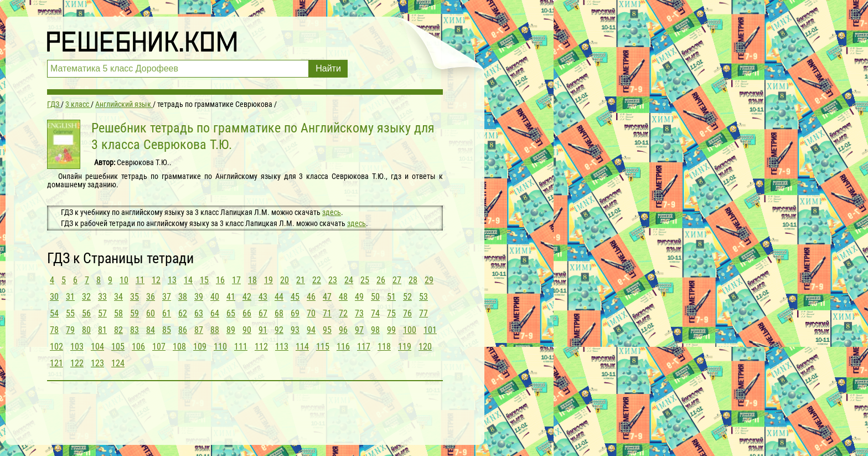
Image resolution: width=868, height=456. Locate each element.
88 (215, 330)
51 (391, 297)
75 (391, 313)
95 (327, 330)
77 (423, 313)
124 (118, 363)
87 (199, 330)
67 (263, 313)
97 (359, 330)
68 (279, 313)
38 (183, 297)
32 (86, 297)
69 (295, 313)
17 (236, 280)
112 (261, 347)
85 (167, 330)
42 (247, 297)
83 (135, 330)
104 (97, 347)
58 (118, 313)
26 (381, 280)
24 (349, 280)
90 (247, 330)
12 (156, 280)
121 (56, 363)
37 (167, 297)
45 (295, 297)
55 (70, 313)
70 (311, 313)
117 (364, 347)
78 (54, 330)
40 (215, 297)
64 (215, 313)
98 (375, 330)
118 (384, 347)
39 (199, 297)
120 (425, 347)
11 (140, 280)
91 (263, 330)
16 (220, 280)
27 (397, 280)
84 (151, 330)
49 (359, 297)
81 (102, 330)
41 (231, 297)
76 (407, 313)
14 (188, 280)
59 (135, 313)
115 (323, 347)
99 (391, 330)
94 (311, 330)
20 (285, 280)
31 (70, 297)
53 (423, 297)
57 (102, 313)
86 (183, 330)
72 (343, 313)
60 (151, 313)
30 (54, 297)
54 (54, 313)
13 (172, 280)
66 (247, 313)
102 (56, 347)
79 (70, 330)
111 (241, 347)
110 (220, 347)
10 (124, 280)
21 (301, 280)
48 (343, 297)
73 (359, 313)
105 (118, 347)
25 (365, 280)
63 (199, 313)
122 (77, 363)
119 (405, 347)
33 (102, 297)
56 (86, 313)
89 (231, 330)
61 (167, 313)
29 (429, 280)
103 (77, 347)
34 (118, 297)
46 (311, 297)
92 (279, 330)
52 (407, 297)
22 (317, 280)
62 (183, 313)
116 (343, 347)
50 (375, 297)
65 (231, 313)
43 (263, 297)
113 (282, 347)
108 (179, 347)
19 (268, 280)
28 (413, 280)
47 (327, 297)
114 (302, 347)
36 (151, 297)
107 (159, 347)
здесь (332, 212)
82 (118, 330)
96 (343, 330)
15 (204, 280)
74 (375, 313)
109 (200, 347)
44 (279, 297)
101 (430, 330)
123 (97, 363)
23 (333, 280)
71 (327, 313)
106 (138, 347)
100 (410, 330)
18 (252, 280)
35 (135, 297)
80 (86, 330)
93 (295, 330)
